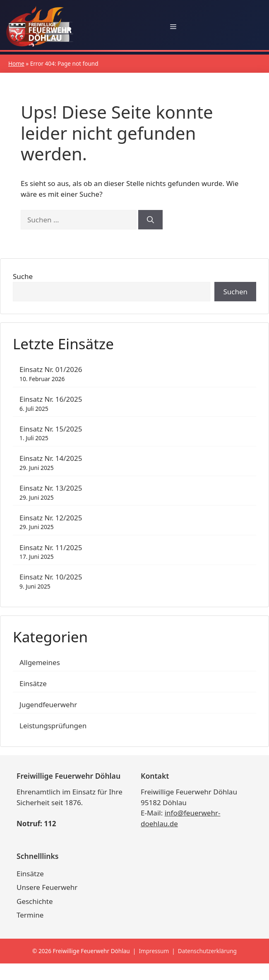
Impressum (154, 951)
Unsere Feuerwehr (47, 887)
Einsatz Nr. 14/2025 (51, 458)
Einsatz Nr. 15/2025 (51, 429)
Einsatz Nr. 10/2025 (51, 577)
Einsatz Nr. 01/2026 (51, 369)
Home (16, 63)
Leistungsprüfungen (53, 726)
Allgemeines (40, 662)
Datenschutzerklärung (207, 951)
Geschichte (35, 901)
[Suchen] (150, 220)
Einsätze (33, 683)
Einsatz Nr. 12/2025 (51, 518)
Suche (23, 276)
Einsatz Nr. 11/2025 (51, 547)
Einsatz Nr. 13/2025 (51, 488)
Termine (30, 915)
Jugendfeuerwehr (48, 705)
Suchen (235, 292)
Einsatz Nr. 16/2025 (51, 399)
